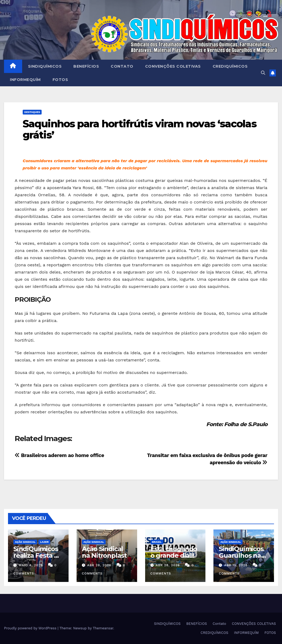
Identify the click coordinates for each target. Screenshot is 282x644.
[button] (263, 73)
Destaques (32, 112)
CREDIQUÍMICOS (230, 66)
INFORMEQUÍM (25, 80)
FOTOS (60, 80)
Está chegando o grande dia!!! (174, 552)
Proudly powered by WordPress (31, 628)
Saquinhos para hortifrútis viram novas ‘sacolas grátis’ (140, 129)
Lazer (44, 542)
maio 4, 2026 (31, 565)
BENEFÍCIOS (86, 66)
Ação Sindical (25, 542)
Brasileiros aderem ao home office (59, 455)
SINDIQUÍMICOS (45, 66)
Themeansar (103, 628)
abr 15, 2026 (236, 565)
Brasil (157, 542)
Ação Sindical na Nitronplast (104, 552)
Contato (122, 66)
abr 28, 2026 (99, 565)
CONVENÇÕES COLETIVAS (173, 66)
